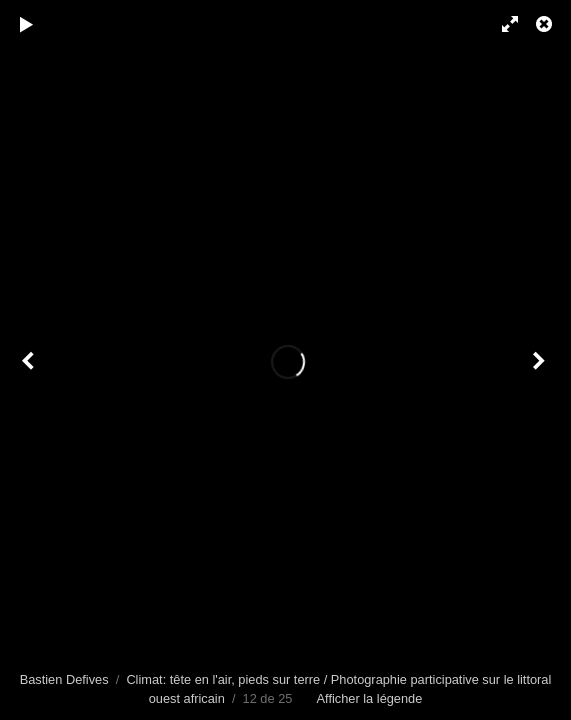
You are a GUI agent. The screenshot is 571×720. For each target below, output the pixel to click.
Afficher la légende (370, 698)
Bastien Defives (64, 679)
